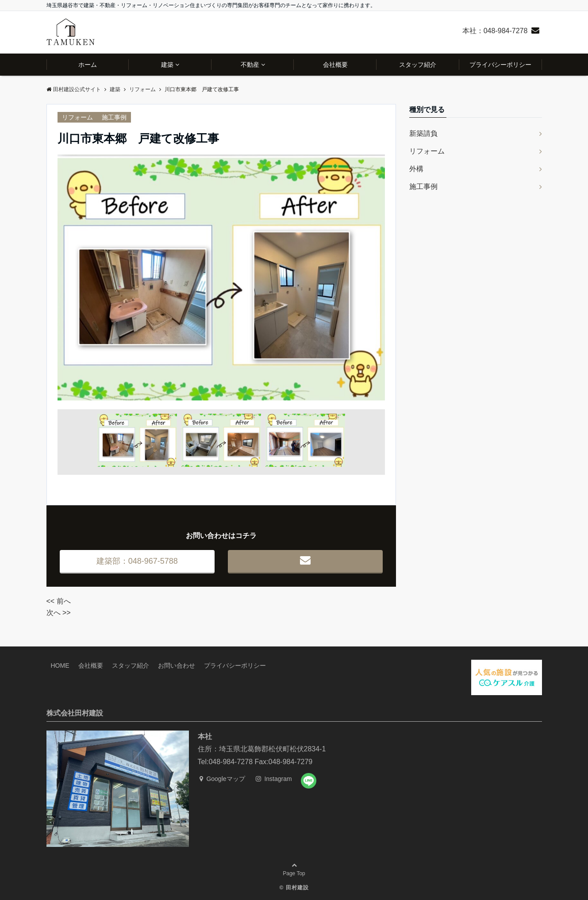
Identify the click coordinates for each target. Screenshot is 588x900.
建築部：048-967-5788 (137, 561)
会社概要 (335, 65)
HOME (60, 665)
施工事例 (114, 117)
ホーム (88, 65)
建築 (167, 65)
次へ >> (59, 613)
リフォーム (77, 117)
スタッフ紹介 (418, 65)
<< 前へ (59, 601)
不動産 (250, 65)
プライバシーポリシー (500, 65)
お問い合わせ (177, 665)
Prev (69, 277)
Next (373, 277)
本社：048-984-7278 (495, 31)
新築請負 (423, 133)
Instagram (274, 779)
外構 (416, 169)
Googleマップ (222, 779)
